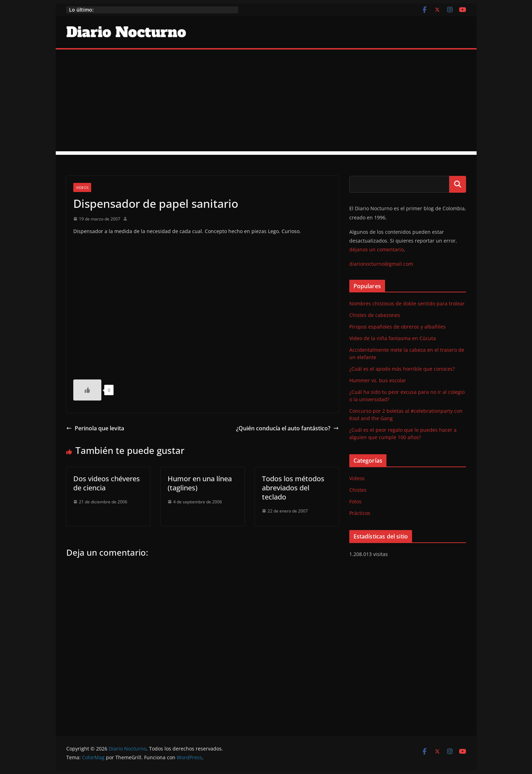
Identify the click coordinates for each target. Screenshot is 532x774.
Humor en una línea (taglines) (200, 483)
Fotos (355, 501)
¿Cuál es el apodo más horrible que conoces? (402, 369)
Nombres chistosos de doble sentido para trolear (407, 303)
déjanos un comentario (376, 249)
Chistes (358, 490)
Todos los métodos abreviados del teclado (293, 488)
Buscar (458, 184)
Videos (82, 187)
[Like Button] (87, 390)
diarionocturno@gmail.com (381, 264)
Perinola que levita (95, 428)
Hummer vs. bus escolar (378, 380)
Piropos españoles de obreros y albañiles (398, 327)
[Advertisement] (266, 102)
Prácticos (360, 513)
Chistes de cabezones (375, 315)
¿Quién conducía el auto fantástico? (287, 428)
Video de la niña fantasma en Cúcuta (393, 338)
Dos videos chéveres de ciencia (107, 483)
